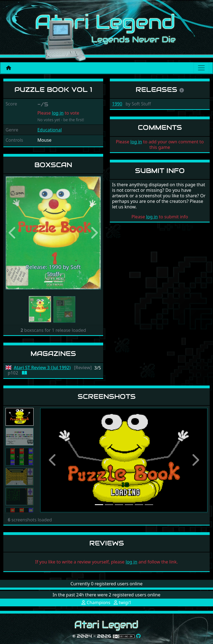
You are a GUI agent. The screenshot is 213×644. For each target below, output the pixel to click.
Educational (50, 130)
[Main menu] (201, 68)
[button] (13, 233)
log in (58, 113)
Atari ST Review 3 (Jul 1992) (42, 368)
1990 (117, 104)
